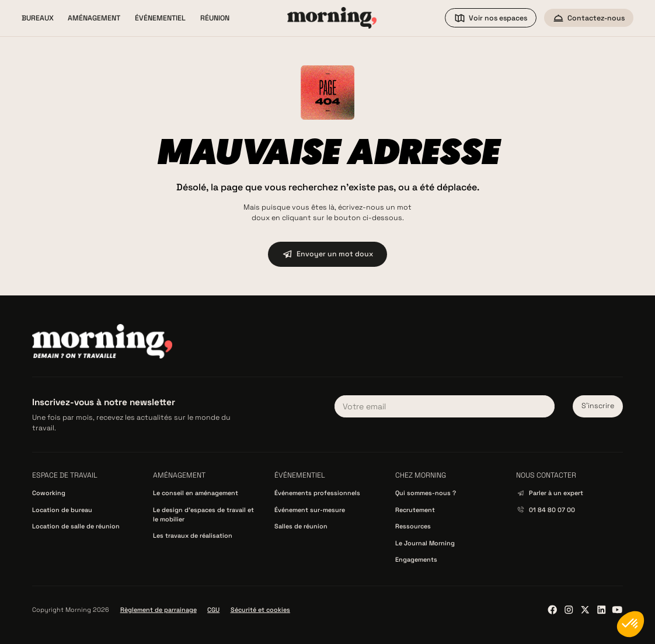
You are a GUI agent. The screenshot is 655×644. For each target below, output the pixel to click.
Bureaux (38, 18)
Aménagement (94, 18)
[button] (38, 18)
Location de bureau (62, 510)
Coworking (49, 493)
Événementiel (160, 18)
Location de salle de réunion (76, 526)
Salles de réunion (301, 526)
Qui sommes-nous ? (426, 493)
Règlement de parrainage (158, 610)
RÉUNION (215, 18)
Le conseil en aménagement (196, 493)
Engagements (416, 559)
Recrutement (415, 510)
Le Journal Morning (425, 543)
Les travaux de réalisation (193, 535)
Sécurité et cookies (260, 610)
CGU (213, 610)
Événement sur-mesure (310, 510)
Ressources (413, 526)
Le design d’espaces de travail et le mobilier (203, 514)
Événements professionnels (317, 493)
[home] (332, 18)
